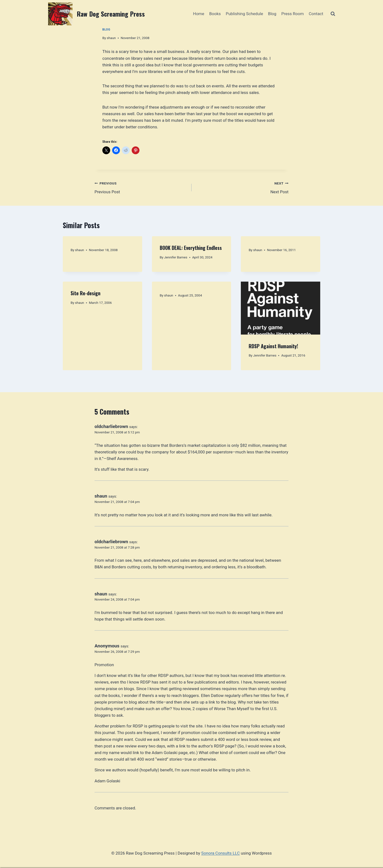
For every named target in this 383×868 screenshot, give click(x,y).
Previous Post (141, 187)
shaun (111, 38)
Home (199, 14)
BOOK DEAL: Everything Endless (191, 248)
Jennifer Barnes (176, 257)
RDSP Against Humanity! (273, 346)
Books (215, 14)
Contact (316, 14)
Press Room (293, 14)
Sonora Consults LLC (221, 853)
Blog (272, 14)
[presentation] (281, 308)
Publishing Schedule (244, 14)
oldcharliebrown (111, 426)
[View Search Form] (333, 14)
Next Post (242, 187)
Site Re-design (85, 293)
